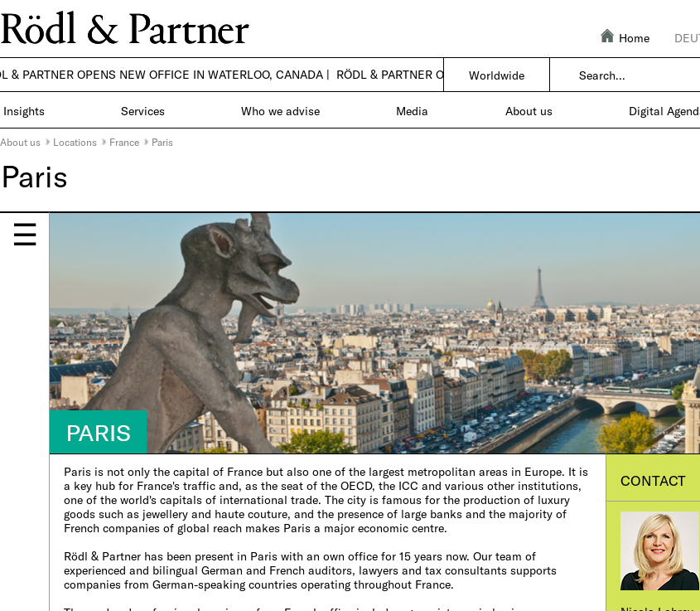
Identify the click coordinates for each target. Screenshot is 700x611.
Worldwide (497, 75)
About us (20, 142)
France (124, 142)
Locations (75, 142)
